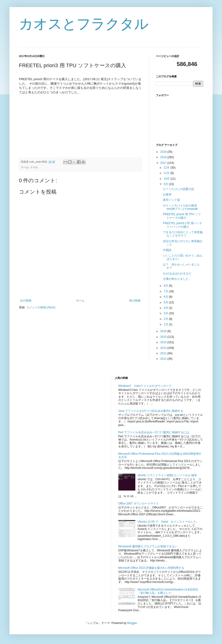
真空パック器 (171, 200)
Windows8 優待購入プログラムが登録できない (148, 546)
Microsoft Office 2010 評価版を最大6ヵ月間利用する (151, 568)
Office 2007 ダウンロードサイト (139, 504)
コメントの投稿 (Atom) (41, 307)
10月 (167, 179)
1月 (166, 324)
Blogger (132, 623)
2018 (164, 157)
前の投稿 (135, 301)
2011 (164, 359)
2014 (164, 342)
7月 (166, 291)
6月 (166, 297)
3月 (166, 313)
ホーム (80, 301)
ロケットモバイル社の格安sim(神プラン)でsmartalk (180, 207)
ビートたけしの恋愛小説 (179, 189)
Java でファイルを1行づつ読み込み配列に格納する (151, 411)
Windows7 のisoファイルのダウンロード (145, 386)
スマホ (34, 167)
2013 (164, 348)
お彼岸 (167, 194)
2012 (164, 353)
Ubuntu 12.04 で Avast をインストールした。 (168, 522)
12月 (167, 168)
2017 (164, 163)
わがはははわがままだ (177, 273)
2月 (166, 319)
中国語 (167, 250)
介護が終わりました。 (177, 279)
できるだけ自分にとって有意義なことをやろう (183, 234)
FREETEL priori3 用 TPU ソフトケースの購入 (182, 216)
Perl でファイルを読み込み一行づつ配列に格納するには (154, 432)
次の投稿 (26, 301)
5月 (166, 302)
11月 (167, 173)
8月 (166, 286)
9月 (166, 184)
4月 (166, 308)
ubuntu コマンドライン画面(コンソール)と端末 (167, 475)
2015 (164, 337)
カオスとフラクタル (84, 24)
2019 (164, 152)
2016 (164, 331)
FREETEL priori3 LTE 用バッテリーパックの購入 (183, 225)
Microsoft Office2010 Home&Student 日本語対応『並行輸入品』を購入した (168, 591)
